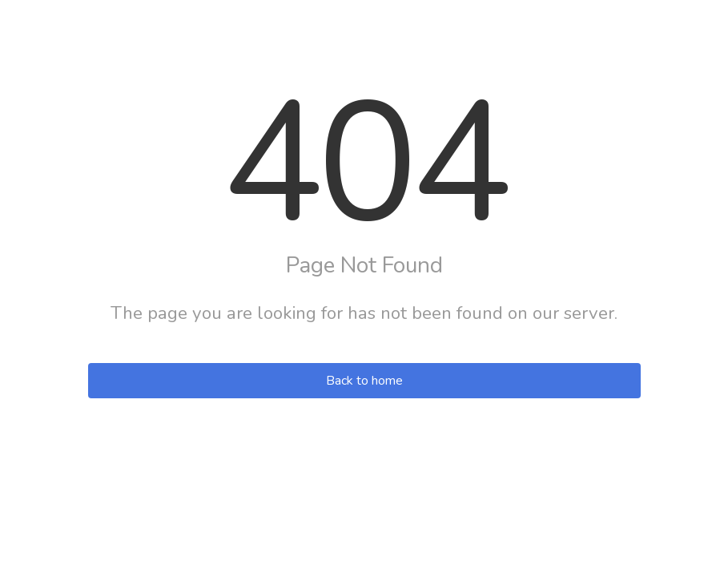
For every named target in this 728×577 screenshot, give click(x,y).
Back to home (364, 381)
